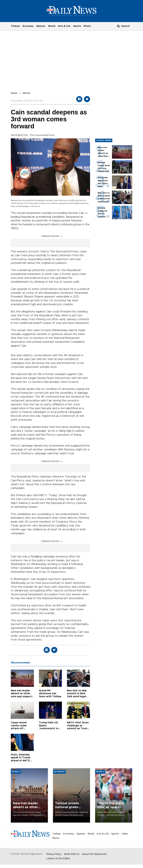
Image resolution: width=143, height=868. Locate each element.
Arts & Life (64, 26)
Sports (77, 26)
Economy (28, 26)
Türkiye (15, 26)
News (14, 93)
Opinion (41, 26)
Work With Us (72, 854)
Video (125, 834)
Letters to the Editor (58, 859)
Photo (87, 26)
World (52, 26)
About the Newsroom (94, 854)
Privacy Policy (54, 854)
